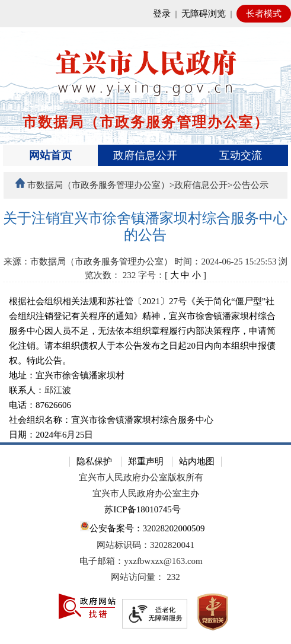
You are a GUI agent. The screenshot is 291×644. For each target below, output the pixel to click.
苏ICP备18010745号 (142, 509)
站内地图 (197, 461)
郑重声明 (146, 461)
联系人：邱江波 (48, 390)
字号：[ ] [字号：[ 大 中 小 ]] (172, 275)
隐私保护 (94, 461)
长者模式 (264, 14)
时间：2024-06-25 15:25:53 (225, 262)
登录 (162, 14)
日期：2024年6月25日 (51, 435)
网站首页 (50, 155)
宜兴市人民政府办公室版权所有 (141, 477)
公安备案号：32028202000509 (142, 527)
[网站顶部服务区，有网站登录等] (145, 14)
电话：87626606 (40, 405)
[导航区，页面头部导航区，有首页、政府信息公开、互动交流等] (145, 155)
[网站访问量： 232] (145, 577)
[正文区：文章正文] (145, 326)
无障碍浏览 (204, 14)
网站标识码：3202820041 (145, 545)
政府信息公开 (145, 155)
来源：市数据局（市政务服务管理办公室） (88, 262)
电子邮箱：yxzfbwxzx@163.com (141, 561)
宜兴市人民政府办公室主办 (146, 493)
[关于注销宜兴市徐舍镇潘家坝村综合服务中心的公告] (145, 227)
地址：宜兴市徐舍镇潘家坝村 (69, 375)
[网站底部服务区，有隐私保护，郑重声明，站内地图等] (145, 543)
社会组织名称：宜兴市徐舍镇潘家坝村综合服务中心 (113, 420)
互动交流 (241, 155)
